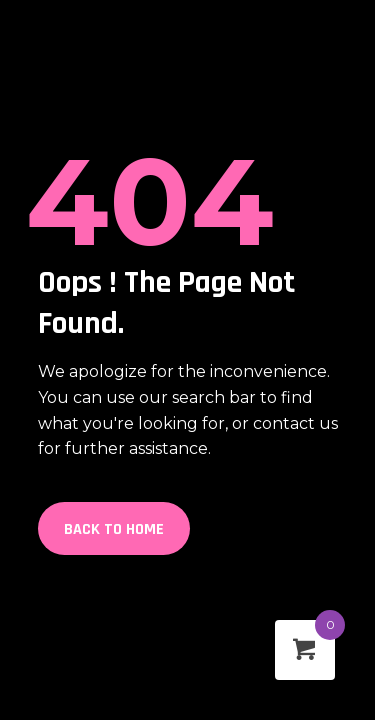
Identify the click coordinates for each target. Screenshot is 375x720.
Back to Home (114, 529)
